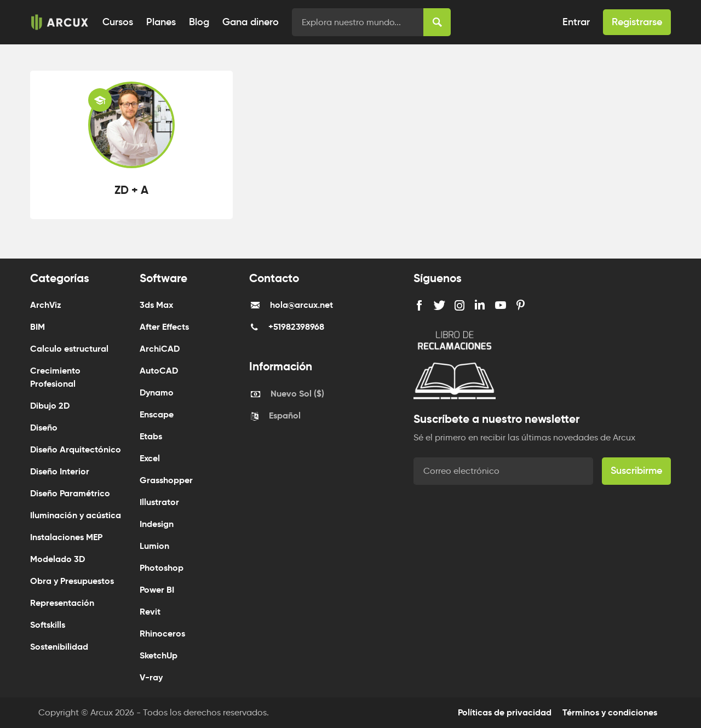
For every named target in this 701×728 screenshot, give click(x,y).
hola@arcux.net (301, 305)
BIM (38, 327)
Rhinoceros (162, 634)
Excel (150, 458)
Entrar (576, 22)
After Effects (164, 327)
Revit (150, 612)
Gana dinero (251, 22)
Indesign (157, 524)
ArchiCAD (160, 349)
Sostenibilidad (59, 647)
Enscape (157, 414)
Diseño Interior (60, 471)
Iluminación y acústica (76, 515)
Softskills (48, 625)
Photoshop (162, 568)
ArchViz (46, 305)
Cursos (118, 22)
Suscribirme (636, 471)
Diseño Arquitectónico (76, 449)
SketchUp (159, 655)
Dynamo (157, 392)
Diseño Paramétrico (70, 493)
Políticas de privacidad (505, 712)
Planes (161, 22)
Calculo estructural (69, 349)
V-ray (151, 677)
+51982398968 (296, 327)
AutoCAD (159, 371)
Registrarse (637, 22)
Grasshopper (166, 480)
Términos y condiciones (610, 712)
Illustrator (159, 502)
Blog (199, 22)
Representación (62, 603)
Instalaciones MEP (66, 537)
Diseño (44, 428)
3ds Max (156, 305)
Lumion (154, 546)
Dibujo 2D (50, 406)
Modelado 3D (58, 559)
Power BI (157, 590)
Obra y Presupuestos (72, 581)
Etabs (151, 436)
